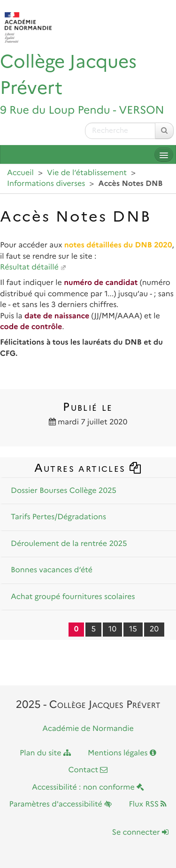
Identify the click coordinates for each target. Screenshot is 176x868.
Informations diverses (46, 184)
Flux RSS (148, 804)
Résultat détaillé (29, 267)
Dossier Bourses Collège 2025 (64, 491)
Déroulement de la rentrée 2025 (69, 544)
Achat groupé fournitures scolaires (73, 597)
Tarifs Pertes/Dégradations (58, 517)
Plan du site (45, 753)
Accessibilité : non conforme (88, 787)
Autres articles (88, 468)
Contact (88, 770)
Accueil (20, 173)
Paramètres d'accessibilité (61, 804)
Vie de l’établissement (87, 173)
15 (133, 629)
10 (112, 629)
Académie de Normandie (88, 729)
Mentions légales (122, 753)
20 (154, 629)
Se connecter (140, 833)
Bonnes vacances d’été (52, 570)
